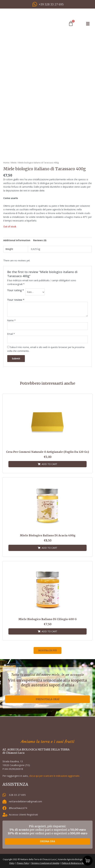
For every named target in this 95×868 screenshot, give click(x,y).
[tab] (17, 241)
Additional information (17, 240)
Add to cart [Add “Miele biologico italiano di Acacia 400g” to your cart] (49, 548)
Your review (16, 300)
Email (11, 334)
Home (6, 163)
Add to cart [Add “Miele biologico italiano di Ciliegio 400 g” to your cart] (49, 631)
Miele (14, 163)
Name (11, 320)
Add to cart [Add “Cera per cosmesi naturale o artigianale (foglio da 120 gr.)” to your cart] (49, 464)
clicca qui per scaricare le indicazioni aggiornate (54, 776)
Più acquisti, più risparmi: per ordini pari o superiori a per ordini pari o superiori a (47, 830)
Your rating (16, 290)
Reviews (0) (40, 240)
